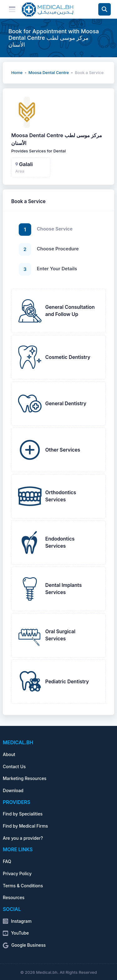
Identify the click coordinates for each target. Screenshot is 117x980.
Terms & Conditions (23, 886)
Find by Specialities (23, 814)
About (9, 755)
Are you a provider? (23, 838)
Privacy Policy (17, 874)
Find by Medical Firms (25, 826)
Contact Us (14, 767)
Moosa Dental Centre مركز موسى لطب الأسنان (57, 139)
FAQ (7, 862)
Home (17, 73)
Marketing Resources (25, 778)
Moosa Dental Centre (49, 73)
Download (13, 791)
